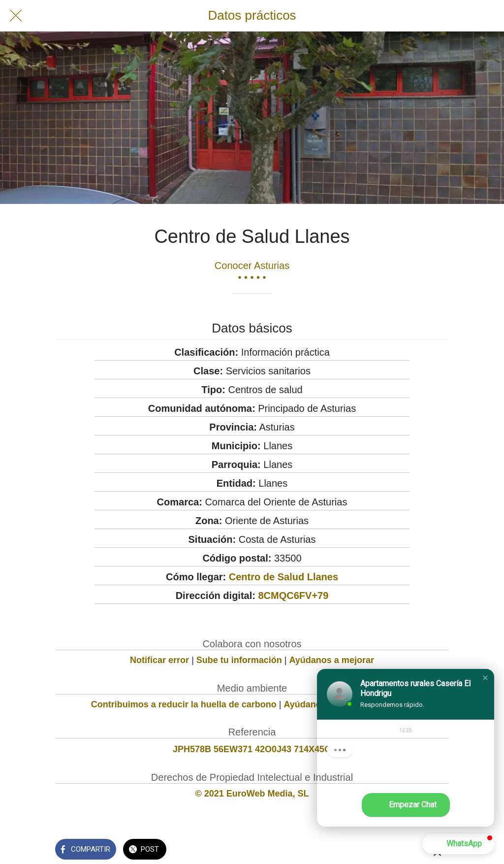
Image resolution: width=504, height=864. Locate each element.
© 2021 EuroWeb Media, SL (252, 794)
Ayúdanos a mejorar (332, 660)
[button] (485, 678)
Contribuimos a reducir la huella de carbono (184, 704)
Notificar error (159, 660)
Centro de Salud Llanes (283, 577)
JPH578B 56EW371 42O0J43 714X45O (252, 749)
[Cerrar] (16, 16)
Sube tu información (239, 660)
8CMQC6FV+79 (293, 596)
